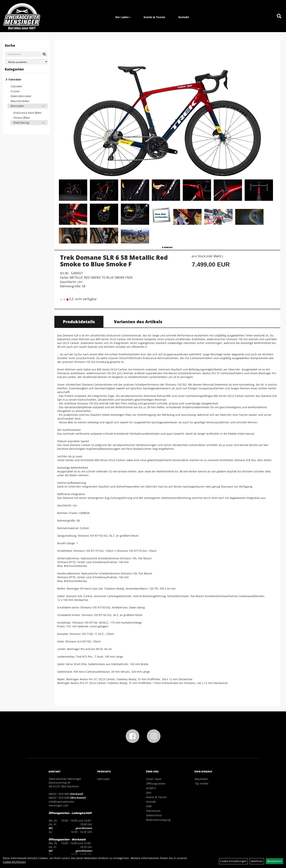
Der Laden (123, 17)
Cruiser (15, 91)
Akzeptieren (274, 861)
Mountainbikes (20, 101)
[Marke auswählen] (26, 62)
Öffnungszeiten (156, 783)
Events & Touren (154, 17)
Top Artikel (201, 783)
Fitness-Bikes (21, 118)
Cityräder (16, 86)
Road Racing (21, 123)
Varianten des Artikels (138, 322)
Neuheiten (201, 779)
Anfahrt (151, 788)
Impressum (153, 811)
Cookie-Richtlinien (14, 862)
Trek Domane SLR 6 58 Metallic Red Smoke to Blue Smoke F (114, 261)
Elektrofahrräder (21, 96)
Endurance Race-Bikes (27, 113)
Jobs (149, 793)
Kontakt (184, 17)
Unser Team (154, 779)
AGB (149, 806)
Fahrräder (15, 79)
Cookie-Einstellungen (233, 861)
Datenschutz (154, 815)
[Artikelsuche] (279, 16)
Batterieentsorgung (158, 820)
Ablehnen (257, 861)
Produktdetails (79, 322)
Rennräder (17, 106)
